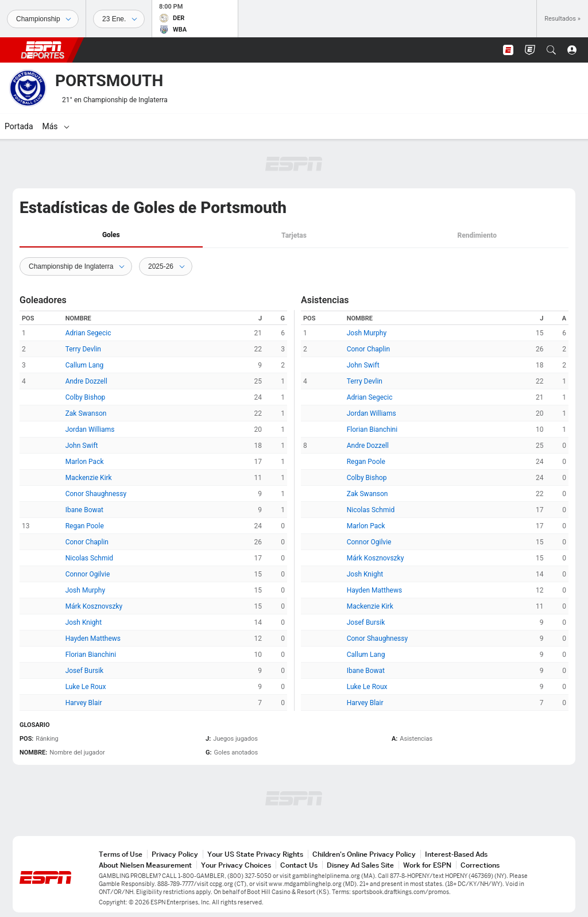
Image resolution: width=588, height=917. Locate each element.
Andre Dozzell (86, 381)
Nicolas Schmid (89, 558)
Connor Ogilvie (88, 574)
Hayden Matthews (93, 639)
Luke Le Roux (86, 687)
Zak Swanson (86, 413)
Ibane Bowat (84, 510)
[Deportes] (43, 19)
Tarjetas (294, 235)
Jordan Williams (90, 430)
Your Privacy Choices (236, 865)
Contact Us (299, 865)
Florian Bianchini (91, 655)
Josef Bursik (85, 671)
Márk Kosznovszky (94, 606)
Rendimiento (477, 235)
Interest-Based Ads (456, 854)
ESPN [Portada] (42, 50)
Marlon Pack (85, 462)
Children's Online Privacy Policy (364, 854)
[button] (551, 50)
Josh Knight (84, 622)
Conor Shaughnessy (96, 494)
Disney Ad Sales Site (360, 865)
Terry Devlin (83, 349)
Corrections (480, 865)
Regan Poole (85, 526)
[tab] (111, 236)
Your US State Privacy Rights (255, 854)
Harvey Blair (84, 703)
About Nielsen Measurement (145, 865)
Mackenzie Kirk (89, 478)
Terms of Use (121, 854)
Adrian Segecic (88, 333)
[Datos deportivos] (119, 19)
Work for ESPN (427, 865)
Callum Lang (85, 365)
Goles (111, 235)
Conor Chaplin (87, 542)
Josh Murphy (85, 590)
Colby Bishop (86, 397)
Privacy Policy (175, 854)
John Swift (82, 446)
